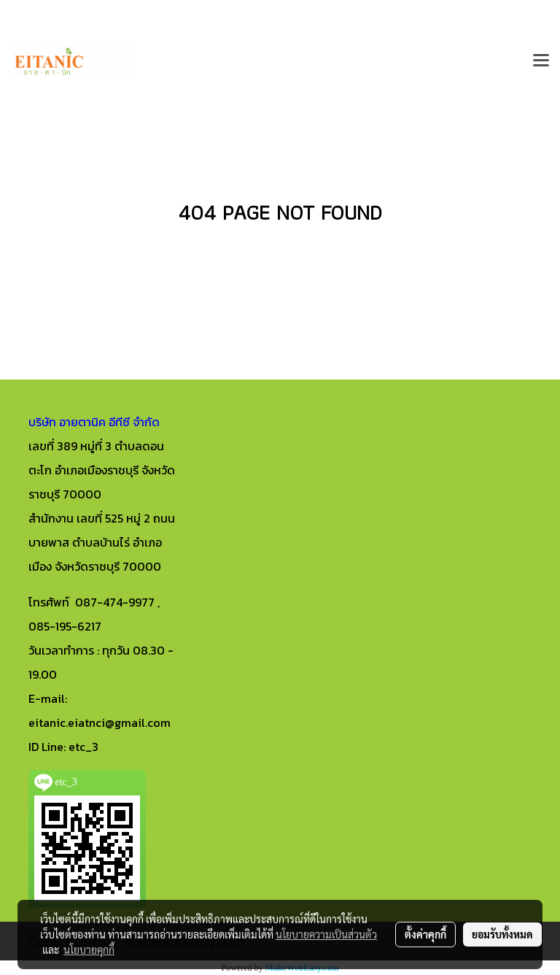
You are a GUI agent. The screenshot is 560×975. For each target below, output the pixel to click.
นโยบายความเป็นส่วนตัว (326, 934)
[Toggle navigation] (541, 61)
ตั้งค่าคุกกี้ (425, 934)
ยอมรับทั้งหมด (502, 934)
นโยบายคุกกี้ (89, 949)
